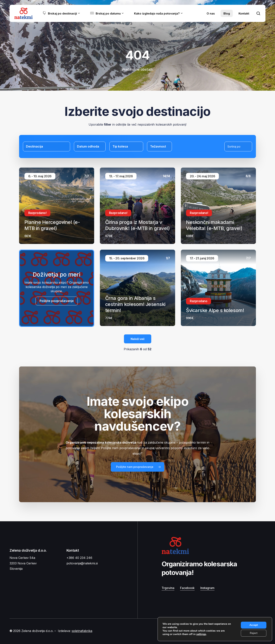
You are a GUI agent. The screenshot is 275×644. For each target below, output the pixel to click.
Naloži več (138, 339)
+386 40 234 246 (79, 558)
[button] (137, 467)
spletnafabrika (82, 631)
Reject (254, 633)
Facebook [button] (187, 588)
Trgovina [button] (168, 588)
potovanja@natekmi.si (82, 563)
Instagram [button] (207, 588)
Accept (254, 625)
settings (201, 634)
